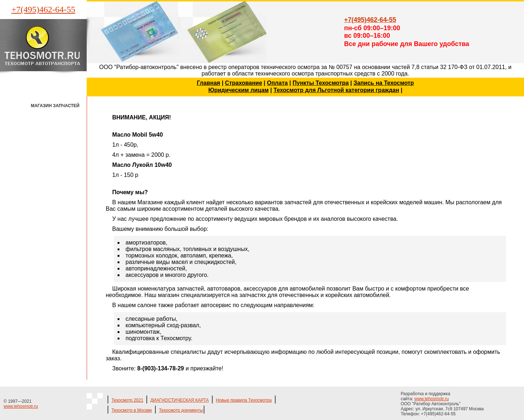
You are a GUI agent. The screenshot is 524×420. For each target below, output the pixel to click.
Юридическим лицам (238, 90)
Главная (208, 83)
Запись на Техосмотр (384, 83)
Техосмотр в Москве (132, 410)
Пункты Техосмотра (321, 83)
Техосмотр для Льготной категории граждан (336, 90)
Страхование (244, 83)
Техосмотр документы (181, 410)
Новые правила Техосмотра (244, 400)
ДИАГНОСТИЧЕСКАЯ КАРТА (180, 400)
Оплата (277, 83)
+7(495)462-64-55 (44, 9)
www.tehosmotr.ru (21, 406)
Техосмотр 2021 (127, 400)
